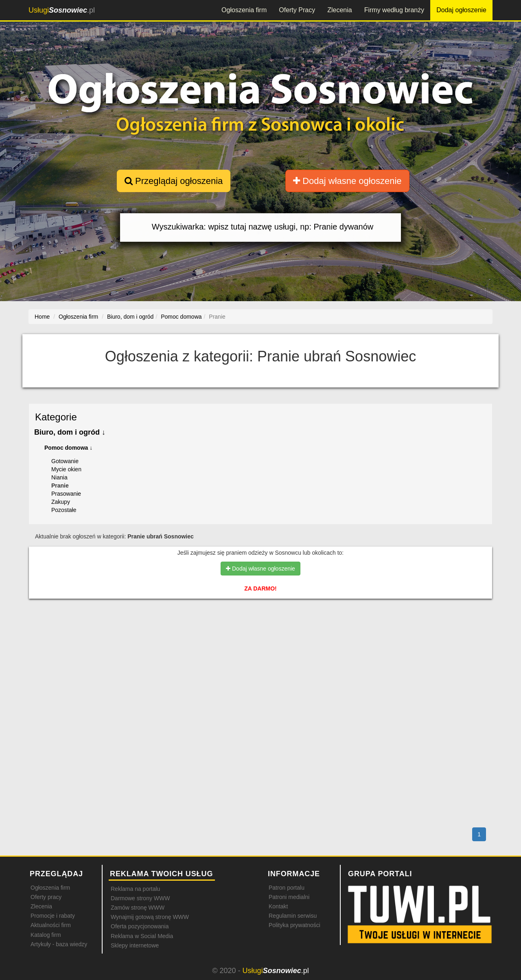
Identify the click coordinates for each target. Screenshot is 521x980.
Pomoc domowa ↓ (68, 448)
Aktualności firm (51, 925)
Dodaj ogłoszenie (461, 10)
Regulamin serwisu (293, 916)
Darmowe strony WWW (140, 898)
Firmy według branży (394, 10)
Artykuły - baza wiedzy (59, 944)
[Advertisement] (260, 640)
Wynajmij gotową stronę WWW (150, 917)
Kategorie (56, 417)
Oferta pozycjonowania (140, 926)
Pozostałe (64, 510)
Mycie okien (66, 469)
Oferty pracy (46, 897)
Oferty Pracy (297, 10)
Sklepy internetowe (135, 945)
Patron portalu (287, 888)
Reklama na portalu (135, 889)
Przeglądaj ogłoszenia (174, 181)
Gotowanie (65, 461)
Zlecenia (339, 10)
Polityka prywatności (294, 925)
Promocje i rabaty (53, 916)
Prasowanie (66, 494)
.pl (62, 10)
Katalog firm (46, 935)
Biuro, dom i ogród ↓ (70, 432)
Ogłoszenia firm (244, 10)
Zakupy (61, 502)
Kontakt (278, 906)
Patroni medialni (289, 897)
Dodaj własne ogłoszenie (347, 181)
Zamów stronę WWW (138, 908)
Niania (59, 477)
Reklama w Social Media (142, 936)
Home (42, 317)
